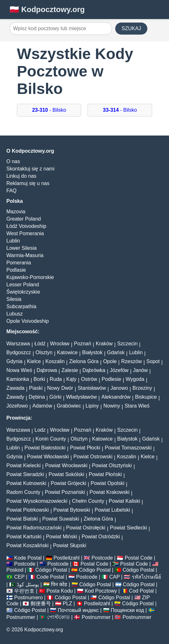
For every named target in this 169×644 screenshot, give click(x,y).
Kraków (104, 344)
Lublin (13, 241)
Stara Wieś (137, 406)
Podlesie (111, 379)
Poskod (15, 570)
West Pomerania (25, 233)
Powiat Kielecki (24, 465)
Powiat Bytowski (72, 510)
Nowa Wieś (19, 370)
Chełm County (88, 501)
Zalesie (70, 370)
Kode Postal (28, 558)
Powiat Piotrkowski (28, 510)
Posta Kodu (60, 591)
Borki (39, 379)
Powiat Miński (61, 537)
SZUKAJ (131, 28)
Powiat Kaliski (125, 501)
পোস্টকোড (58, 617)
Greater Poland (24, 219)
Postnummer (21, 617)
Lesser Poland (23, 285)
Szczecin (127, 344)
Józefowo (17, 406)
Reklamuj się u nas (28, 183)
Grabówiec (69, 406)
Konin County (51, 439)
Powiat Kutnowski (26, 483)
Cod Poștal (141, 591)
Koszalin (55, 361)
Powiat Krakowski (109, 492)
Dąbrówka (94, 370)
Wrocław (60, 344)
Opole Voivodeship (28, 321)
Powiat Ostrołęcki (86, 528)
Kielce (34, 361)
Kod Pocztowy (101, 591)
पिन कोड (59, 584)
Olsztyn (44, 352)
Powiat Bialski (22, 519)
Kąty (71, 379)
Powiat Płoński (105, 474)
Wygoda (135, 379)
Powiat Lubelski (112, 510)
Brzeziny (142, 388)
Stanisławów (92, 388)
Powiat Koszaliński (28, 545)
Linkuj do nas (21, 176)
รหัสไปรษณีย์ (146, 577)
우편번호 (24, 591)
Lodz (40, 430)
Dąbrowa (47, 370)
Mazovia (16, 212)
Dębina (37, 397)
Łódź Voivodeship (26, 226)
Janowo (119, 388)
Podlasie (16, 270)
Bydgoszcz (19, 352)
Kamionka (18, 379)
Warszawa (18, 344)
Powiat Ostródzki (101, 537)
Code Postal (50, 577)
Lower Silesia (21, 248)
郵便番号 (41, 604)
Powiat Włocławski (48, 457)
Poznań (82, 344)
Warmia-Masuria (25, 255)
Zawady (15, 397)
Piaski (36, 388)
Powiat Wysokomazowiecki (37, 501)
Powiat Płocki (85, 448)
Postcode (102, 558)
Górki (55, 397)
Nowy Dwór (60, 388)
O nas (13, 161)
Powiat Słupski (70, 545)
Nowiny (112, 406)
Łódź (40, 344)
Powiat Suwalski (61, 519)
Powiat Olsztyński (112, 465)
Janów (140, 370)
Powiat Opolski (108, 483)
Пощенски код (127, 610)
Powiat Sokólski (66, 474)
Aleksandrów (116, 397)
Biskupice (146, 397)
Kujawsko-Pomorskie (30, 277)
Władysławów (81, 397)
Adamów (42, 406)
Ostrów (89, 379)
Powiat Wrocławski (66, 465)
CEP (19, 577)
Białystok (92, 352)
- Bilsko (49, 110)
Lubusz (15, 314)
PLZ (67, 604)
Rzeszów (132, 361)
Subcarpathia (21, 306)
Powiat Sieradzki (25, 474)
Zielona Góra (84, 361)
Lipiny (92, 406)
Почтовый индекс (78, 610)
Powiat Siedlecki (128, 528)
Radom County (23, 492)
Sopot (153, 361)
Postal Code (139, 558)
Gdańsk (116, 352)
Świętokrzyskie (23, 292)
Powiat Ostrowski (93, 457)
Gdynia (14, 361)
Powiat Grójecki (69, 483)
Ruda (56, 379)
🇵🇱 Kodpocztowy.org (47, 9)
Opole (110, 361)
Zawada (15, 388)
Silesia (14, 299)
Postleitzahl (67, 558)
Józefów (119, 370)
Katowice (67, 352)
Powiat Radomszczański (34, 528)
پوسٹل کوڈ (28, 584)
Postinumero (28, 598)
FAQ (11, 191)
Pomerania (19, 263)
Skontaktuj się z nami (30, 169)
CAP (114, 577)
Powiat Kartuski (24, 537)
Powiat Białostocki (45, 448)
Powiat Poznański (65, 492)
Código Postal (51, 570)
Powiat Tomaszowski (128, 448)
